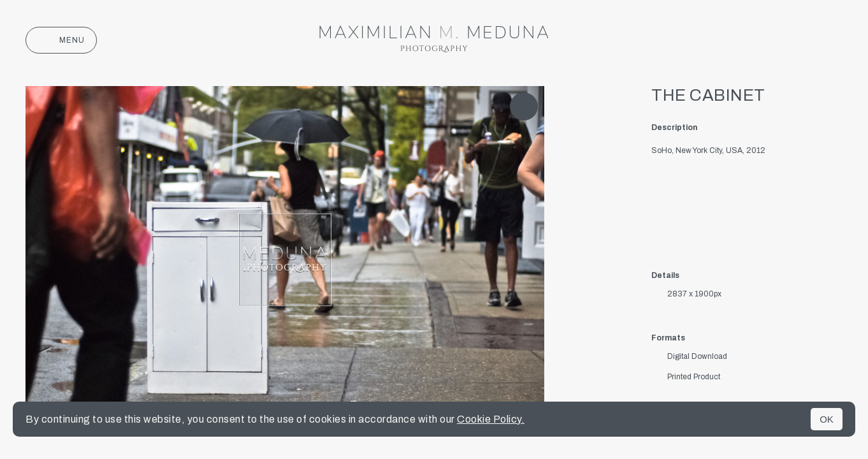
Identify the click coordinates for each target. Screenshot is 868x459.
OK (827, 419)
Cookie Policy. (491, 419)
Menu (61, 40)
